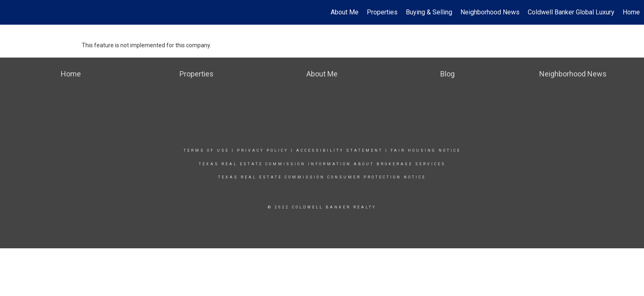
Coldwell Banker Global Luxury (571, 12)
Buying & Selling (429, 12)
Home (631, 12)
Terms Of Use (206, 150)
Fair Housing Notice (426, 150)
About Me (345, 12)
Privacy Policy (263, 150)
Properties (382, 12)
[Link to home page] (10, 12)
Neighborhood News (490, 12)
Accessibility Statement (339, 150)
